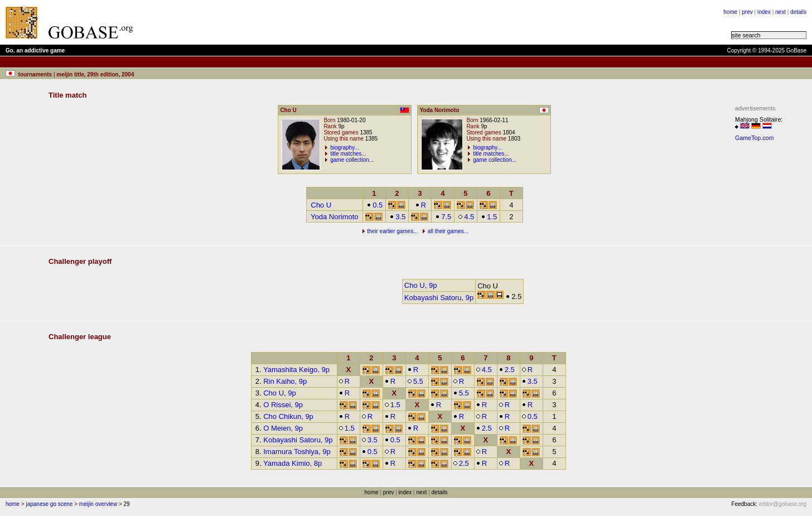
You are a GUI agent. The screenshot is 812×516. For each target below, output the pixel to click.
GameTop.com (754, 138)
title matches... (348, 154)
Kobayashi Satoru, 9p (439, 298)
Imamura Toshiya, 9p (297, 452)
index (764, 12)
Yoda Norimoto (335, 217)
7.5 (443, 217)
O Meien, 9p (283, 428)
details (798, 12)
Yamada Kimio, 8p (293, 463)
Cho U (321, 205)
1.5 (489, 217)
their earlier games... (392, 231)
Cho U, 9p (421, 285)
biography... (345, 148)
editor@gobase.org (783, 504)
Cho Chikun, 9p (288, 416)
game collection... (352, 160)
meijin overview (98, 504)
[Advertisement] (280, 22)
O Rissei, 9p (283, 405)
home (730, 12)
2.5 (507, 370)
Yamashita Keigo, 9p (296, 370)
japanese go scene (49, 504)
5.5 (415, 381)
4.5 (466, 217)
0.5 (374, 205)
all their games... (448, 231)
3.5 (397, 217)
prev (747, 12)
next (780, 12)
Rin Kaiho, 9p (285, 381)
